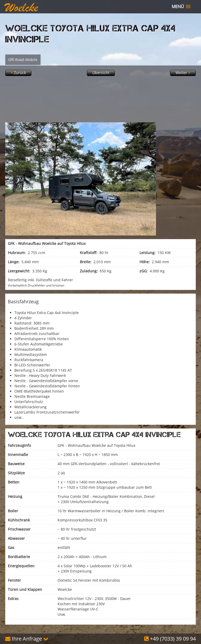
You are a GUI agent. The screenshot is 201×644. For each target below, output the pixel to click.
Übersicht (101, 73)
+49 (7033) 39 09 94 (170, 639)
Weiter (183, 73)
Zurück (18, 73)
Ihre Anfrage (27, 639)
